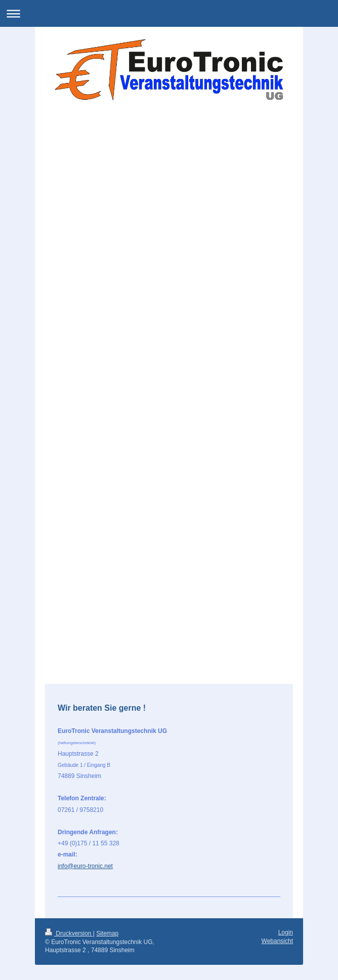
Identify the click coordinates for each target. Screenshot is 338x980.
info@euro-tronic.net (85, 866)
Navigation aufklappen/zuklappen (169, 13)
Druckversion (69, 933)
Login (286, 932)
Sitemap (107, 933)
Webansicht (277, 941)
